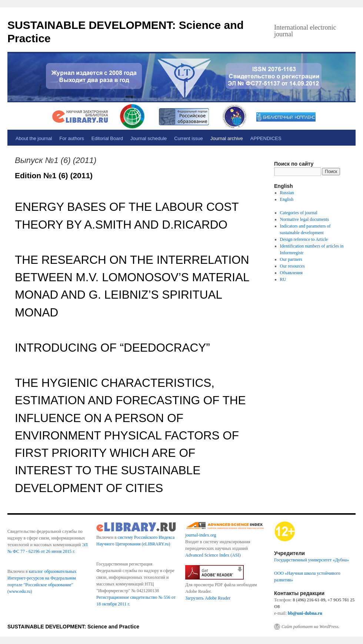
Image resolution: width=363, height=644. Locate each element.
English (287, 199)
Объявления (291, 273)
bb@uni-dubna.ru (305, 613)
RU (283, 279)
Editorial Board (107, 138)
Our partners (291, 259)
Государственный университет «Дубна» (312, 560)
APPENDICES (266, 138)
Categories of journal (299, 213)
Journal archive (227, 138)
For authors (71, 138)
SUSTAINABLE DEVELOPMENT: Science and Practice (73, 627)
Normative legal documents (305, 219)
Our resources (292, 266)
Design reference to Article (304, 239)
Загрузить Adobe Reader (208, 598)
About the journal (34, 138)
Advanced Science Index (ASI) (213, 555)
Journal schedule (149, 138)
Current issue (188, 138)
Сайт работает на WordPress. (311, 627)
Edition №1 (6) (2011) (54, 175)
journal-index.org (201, 535)
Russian (287, 193)
